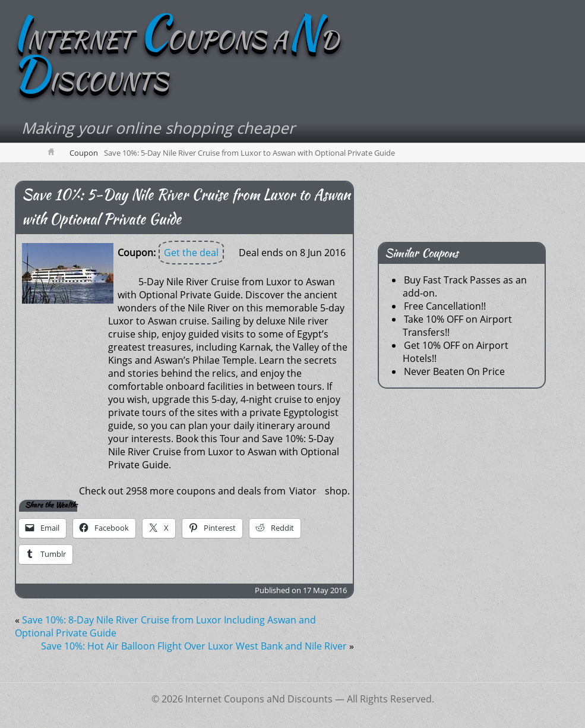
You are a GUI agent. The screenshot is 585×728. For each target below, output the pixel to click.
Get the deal (191, 253)
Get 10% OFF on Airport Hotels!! (456, 352)
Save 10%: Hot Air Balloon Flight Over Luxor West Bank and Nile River (194, 646)
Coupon (84, 153)
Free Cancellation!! (445, 306)
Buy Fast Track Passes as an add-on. (465, 286)
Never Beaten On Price (454, 371)
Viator (303, 491)
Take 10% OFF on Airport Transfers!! (457, 326)
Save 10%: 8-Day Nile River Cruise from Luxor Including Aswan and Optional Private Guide (165, 626)
